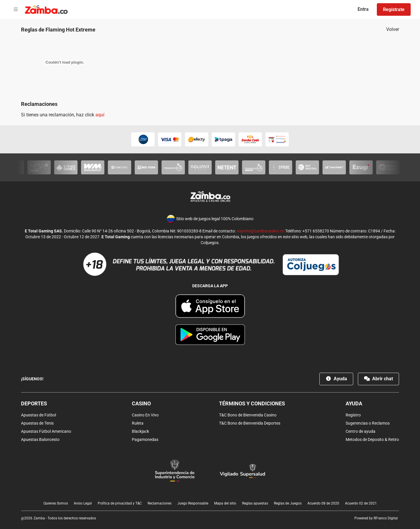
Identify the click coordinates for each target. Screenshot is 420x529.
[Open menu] (16, 10)
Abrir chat (378, 379)
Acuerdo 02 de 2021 (361, 503)
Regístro (353, 415)
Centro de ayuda (360, 431)
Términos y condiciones (252, 403)
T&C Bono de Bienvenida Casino (248, 415)
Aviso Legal (83, 503)
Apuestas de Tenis (37, 423)
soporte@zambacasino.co (260, 231)
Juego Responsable (193, 503)
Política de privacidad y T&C (120, 503)
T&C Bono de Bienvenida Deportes (250, 423)
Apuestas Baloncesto (40, 439)
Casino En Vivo (145, 415)
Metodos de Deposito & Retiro (372, 439)
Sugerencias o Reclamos (368, 423)
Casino (141, 403)
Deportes (34, 403)
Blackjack (140, 431)
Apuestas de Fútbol (38, 415)
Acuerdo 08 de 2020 (323, 503)
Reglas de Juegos (288, 503)
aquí (100, 115)
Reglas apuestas (255, 503)
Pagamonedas (145, 439)
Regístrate (394, 9)
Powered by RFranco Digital (376, 518)
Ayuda (336, 379)
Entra (363, 9)
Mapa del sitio (225, 503)
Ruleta (138, 423)
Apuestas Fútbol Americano (46, 431)
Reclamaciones (160, 503)
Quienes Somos (56, 503)
